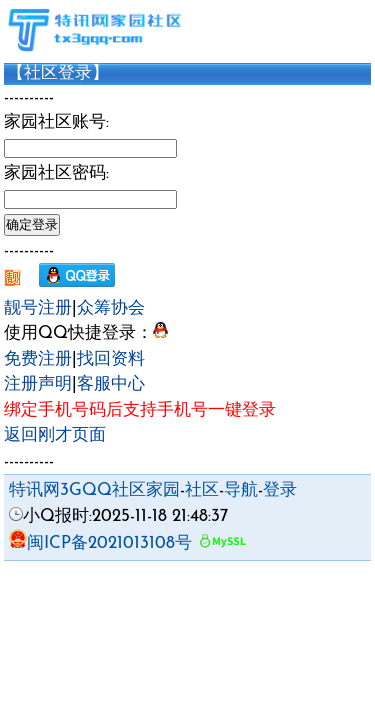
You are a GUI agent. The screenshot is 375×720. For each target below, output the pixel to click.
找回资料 (111, 359)
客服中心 (111, 384)
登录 (280, 490)
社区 (202, 490)
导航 (241, 490)
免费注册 (38, 359)
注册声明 (38, 384)
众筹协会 (111, 308)
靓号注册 (38, 308)
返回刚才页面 (55, 435)
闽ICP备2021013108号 (100, 543)
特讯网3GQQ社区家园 (94, 490)
